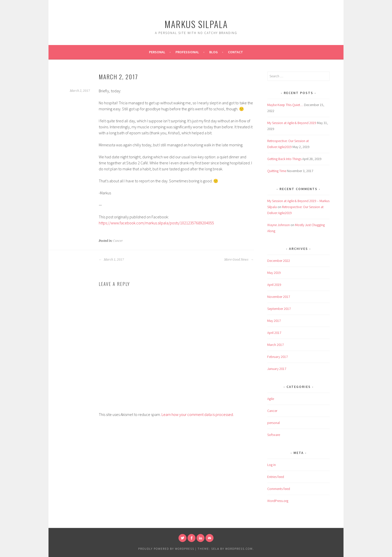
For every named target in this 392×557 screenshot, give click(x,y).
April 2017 (274, 333)
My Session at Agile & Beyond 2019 (292, 123)
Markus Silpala (196, 24)
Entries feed (276, 477)
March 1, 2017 (111, 260)
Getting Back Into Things (284, 159)
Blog (213, 52)
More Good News (239, 260)
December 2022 (279, 261)
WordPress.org (278, 501)
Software (274, 435)
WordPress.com (239, 549)
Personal (157, 52)
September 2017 (279, 309)
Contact (235, 52)
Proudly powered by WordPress (166, 549)
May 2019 (274, 273)
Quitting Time (277, 171)
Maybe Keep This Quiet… (285, 105)
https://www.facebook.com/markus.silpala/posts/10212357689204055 (156, 223)
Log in (271, 465)
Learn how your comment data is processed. (198, 414)
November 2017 (279, 297)
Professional (187, 52)
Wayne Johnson (278, 225)
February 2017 (277, 357)
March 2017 (275, 345)
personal (273, 423)
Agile (271, 399)
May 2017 (274, 321)
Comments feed (279, 489)
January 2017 (277, 369)
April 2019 (274, 285)
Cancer (118, 241)
